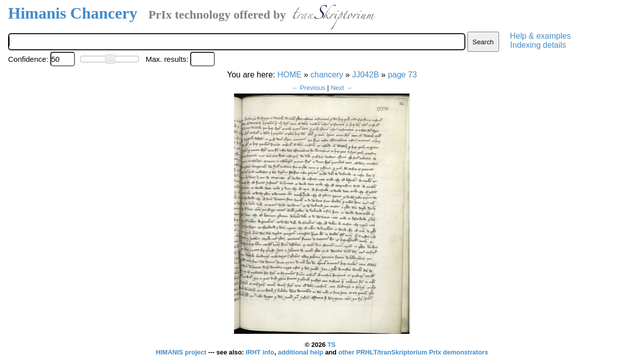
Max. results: (167, 59)
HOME (289, 75)
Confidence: (28, 59)
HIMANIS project (182, 352)
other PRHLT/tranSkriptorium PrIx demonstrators (413, 352)
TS (332, 345)
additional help (301, 352)
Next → (341, 88)
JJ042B (366, 75)
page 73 (403, 75)
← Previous (308, 88)
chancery (327, 75)
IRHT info (260, 352)
